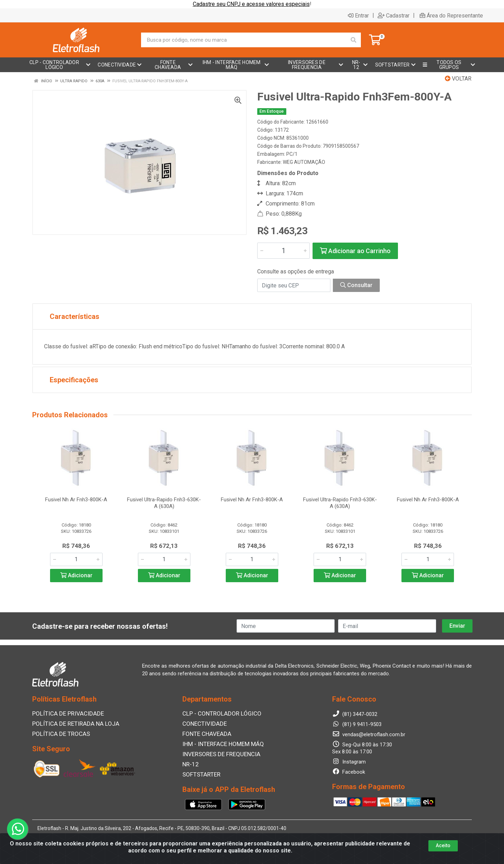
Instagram (349, 762)
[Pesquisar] (353, 40)
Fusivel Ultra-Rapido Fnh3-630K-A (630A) (164, 503)
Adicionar (76, 575)
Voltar (458, 79)
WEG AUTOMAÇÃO (304, 162)
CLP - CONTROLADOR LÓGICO (218, 714)
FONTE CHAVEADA (204, 733)
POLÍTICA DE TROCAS (58, 733)
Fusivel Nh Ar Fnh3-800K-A (76, 500)
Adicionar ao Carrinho (355, 251)
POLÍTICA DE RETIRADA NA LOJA (71, 724)
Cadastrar (394, 15)
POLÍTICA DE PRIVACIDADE (64, 714)
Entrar (358, 15)
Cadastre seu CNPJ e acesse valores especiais (251, 4)
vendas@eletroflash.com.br (369, 735)
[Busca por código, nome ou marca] (244, 40)
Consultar (356, 285)
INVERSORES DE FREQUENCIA (217, 753)
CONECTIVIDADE (202, 724)
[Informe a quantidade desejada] (283, 251)
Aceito (443, 845)
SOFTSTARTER (199, 773)
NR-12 (190, 763)
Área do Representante (451, 15)
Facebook (349, 772)
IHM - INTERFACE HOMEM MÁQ (219, 743)
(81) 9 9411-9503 (357, 725)
